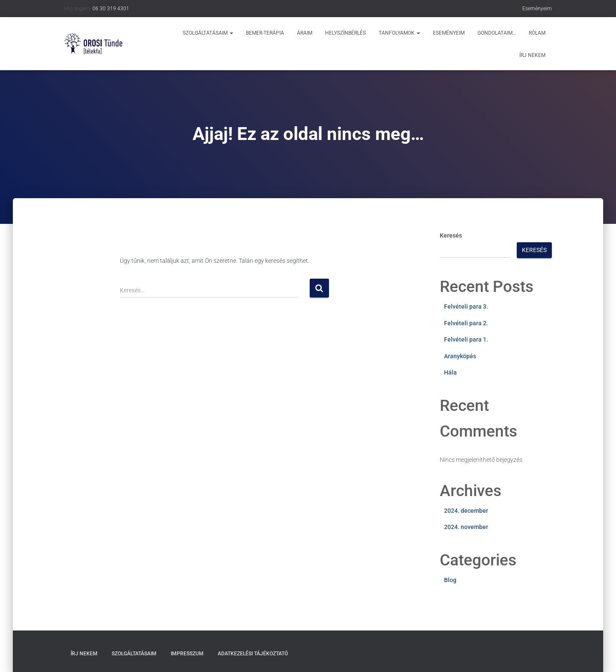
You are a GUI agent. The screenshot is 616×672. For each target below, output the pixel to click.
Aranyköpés (460, 356)
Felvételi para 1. (466, 339)
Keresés (451, 235)
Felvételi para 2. (466, 323)
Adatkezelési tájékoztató (253, 654)
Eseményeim (537, 9)
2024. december (466, 511)
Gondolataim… (497, 33)
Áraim (305, 33)
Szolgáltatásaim (208, 33)
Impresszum (187, 654)
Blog (450, 580)
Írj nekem (532, 55)
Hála (450, 372)
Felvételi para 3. (466, 306)
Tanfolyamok (399, 33)
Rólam (537, 33)
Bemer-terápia (265, 33)
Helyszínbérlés (345, 33)
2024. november (466, 527)
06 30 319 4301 (111, 9)
